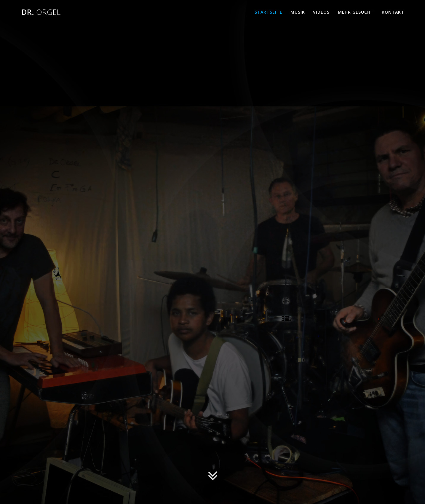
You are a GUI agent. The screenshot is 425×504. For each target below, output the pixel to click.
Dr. (41, 12)
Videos (321, 12)
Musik (298, 12)
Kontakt (393, 12)
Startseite (269, 12)
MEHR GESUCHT (356, 12)
